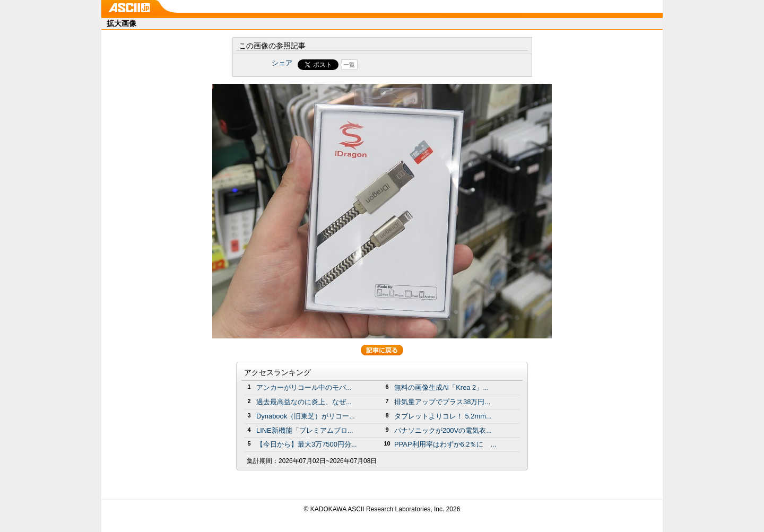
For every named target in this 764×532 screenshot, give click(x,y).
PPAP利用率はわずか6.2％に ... (445, 444)
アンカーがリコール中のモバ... (304, 387)
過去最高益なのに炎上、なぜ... (304, 402)
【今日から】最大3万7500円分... (307, 444)
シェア (282, 63)
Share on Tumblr (422, 65)
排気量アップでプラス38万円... (442, 402)
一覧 (349, 65)
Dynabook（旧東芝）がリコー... (306, 416)
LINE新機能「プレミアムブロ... (305, 430)
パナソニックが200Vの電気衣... (443, 430)
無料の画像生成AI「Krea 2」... (441, 387)
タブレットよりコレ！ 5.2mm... (443, 416)
